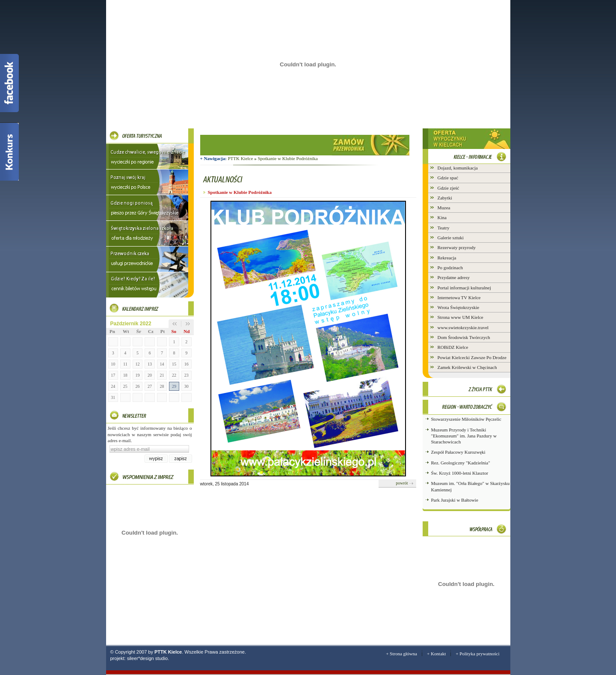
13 (150, 364)
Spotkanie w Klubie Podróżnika (287, 158)
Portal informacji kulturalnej (464, 288)
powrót (402, 483)
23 (187, 375)
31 (113, 397)
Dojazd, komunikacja (458, 168)
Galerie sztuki (451, 238)
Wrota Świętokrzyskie (459, 307)
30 (187, 386)
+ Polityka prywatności (477, 654)
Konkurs (9, 152)
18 (125, 375)
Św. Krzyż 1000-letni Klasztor (460, 473)
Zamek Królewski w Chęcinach (467, 367)
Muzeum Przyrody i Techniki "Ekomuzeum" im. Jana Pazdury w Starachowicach (464, 436)
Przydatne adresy (454, 277)
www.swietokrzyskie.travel (463, 327)
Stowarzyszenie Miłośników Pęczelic (466, 419)
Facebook (9, 83)
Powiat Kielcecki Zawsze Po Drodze (472, 357)
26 (137, 386)
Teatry (444, 228)
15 (174, 364)
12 (137, 364)
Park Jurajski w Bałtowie (455, 500)
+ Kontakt (436, 654)
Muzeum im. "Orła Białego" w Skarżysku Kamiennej (471, 486)
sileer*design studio (147, 658)
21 (162, 375)
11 (125, 364)
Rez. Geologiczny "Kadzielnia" (461, 463)
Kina (442, 217)
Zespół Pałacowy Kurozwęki (458, 452)
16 (187, 364)
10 (113, 364)
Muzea (444, 208)
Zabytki (445, 198)
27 (150, 386)
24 (113, 386)
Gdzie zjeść (449, 188)
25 (125, 386)
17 (113, 375)
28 (162, 386)
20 (150, 375)
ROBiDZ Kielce (453, 347)
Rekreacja (447, 258)
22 (174, 375)
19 (137, 375)
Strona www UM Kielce (461, 317)
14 (162, 364)
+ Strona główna (401, 654)
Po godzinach (450, 268)
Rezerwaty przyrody (457, 247)
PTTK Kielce (243, 158)
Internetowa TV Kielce (459, 297)
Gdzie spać (448, 178)
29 (174, 386)
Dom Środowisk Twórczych (464, 337)
